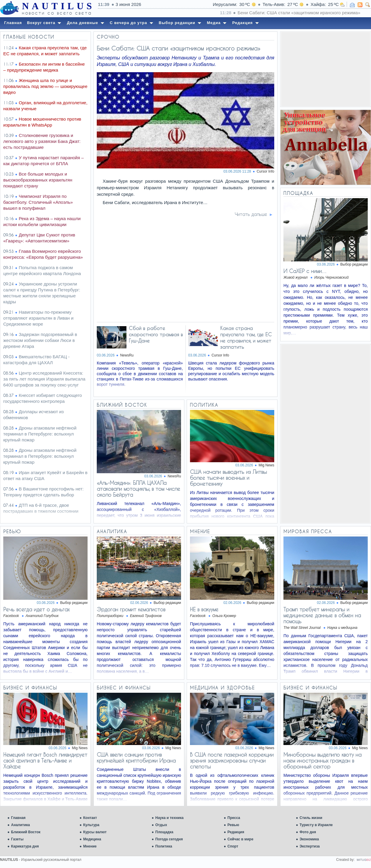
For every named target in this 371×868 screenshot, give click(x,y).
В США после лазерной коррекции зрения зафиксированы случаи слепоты (232, 760)
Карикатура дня (25, 846)
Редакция (236, 832)
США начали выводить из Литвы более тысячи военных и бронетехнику (228, 478)
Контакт (90, 818)
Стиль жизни (311, 818)
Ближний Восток (26, 832)
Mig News (266, 465)
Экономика (309, 839)
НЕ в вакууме (204, 609)
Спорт (233, 846)
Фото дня (308, 832)
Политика (164, 846)
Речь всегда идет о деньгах (36, 609)
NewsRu (127, 355)
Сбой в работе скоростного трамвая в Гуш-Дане (156, 334)
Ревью (233, 825)
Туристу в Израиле (316, 825)
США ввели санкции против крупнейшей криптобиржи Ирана (136, 757)
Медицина (92, 839)
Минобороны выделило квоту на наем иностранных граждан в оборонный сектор (322, 760)
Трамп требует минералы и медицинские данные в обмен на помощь (322, 615)
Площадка (164, 832)
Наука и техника (169, 818)
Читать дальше (251, 214)
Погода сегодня (169, 839)
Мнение (90, 846)
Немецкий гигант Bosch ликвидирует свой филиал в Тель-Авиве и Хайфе (45, 760)
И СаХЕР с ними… (305, 271)
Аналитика (20, 825)
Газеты (17, 839)
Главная (18, 818)
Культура (91, 825)
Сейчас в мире (240, 839)
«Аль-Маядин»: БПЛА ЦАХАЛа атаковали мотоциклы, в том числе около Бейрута (138, 489)
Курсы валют (95, 832)
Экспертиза (310, 846)
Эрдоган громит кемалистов (131, 609)
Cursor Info (265, 171)
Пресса (234, 818)
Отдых (161, 825)
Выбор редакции (354, 264)
